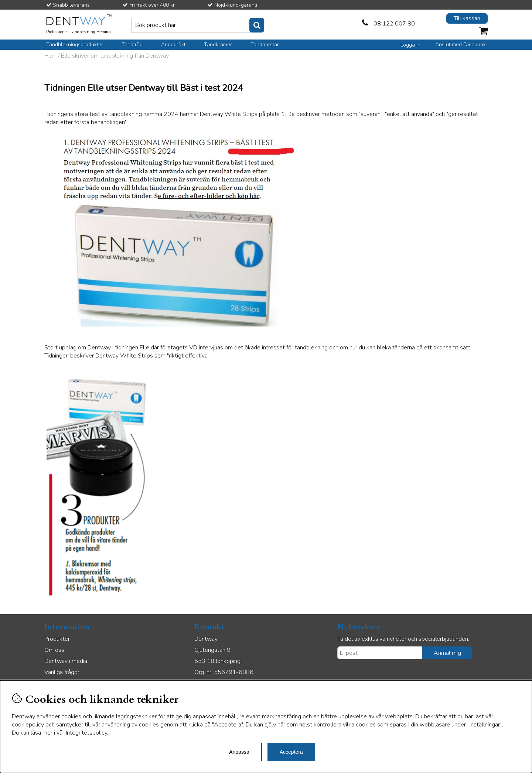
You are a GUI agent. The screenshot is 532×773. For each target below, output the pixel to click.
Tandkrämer (218, 45)
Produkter (57, 639)
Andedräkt (173, 45)
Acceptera (291, 752)
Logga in (410, 45)
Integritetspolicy (86, 733)
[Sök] (198, 25)
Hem (50, 56)
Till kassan (467, 18)
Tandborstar (265, 45)
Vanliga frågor (62, 672)
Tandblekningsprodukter (75, 45)
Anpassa (239, 752)
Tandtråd (132, 45)
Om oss (54, 650)
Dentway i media (66, 661)
